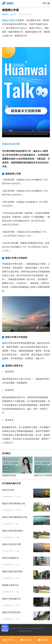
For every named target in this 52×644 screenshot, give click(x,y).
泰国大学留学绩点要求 (12, 531)
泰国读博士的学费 (11, 144)
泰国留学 (5, 14)
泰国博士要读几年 (10, 585)
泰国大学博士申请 (11, 20)
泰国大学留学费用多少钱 (14, 504)
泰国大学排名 (8, 490)
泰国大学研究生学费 (11, 544)
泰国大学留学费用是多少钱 (15, 517)
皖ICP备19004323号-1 (26, 631)
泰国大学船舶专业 (10, 558)
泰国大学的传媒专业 (11, 599)
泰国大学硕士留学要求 (12, 572)
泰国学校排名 (9, 497)
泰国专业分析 (9, 565)
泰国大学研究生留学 (11, 612)
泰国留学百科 (9, 510)
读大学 (13, 14)
